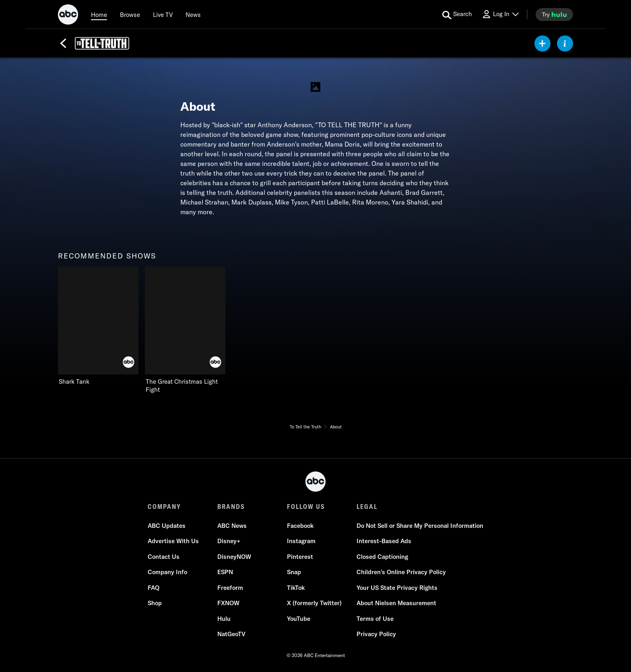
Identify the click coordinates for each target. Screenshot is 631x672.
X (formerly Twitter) (314, 603)
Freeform (230, 588)
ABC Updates (167, 526)
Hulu (224, 619)
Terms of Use (375, 619)
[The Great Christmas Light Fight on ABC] (185, 330)
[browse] (130, 14)
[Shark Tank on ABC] (98, 326)
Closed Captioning (382, 557)
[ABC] (68, 16)
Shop (155, 603)
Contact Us (164, 557)
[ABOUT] (565, 43)
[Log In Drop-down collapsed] (500, 14)
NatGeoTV (231, 634)
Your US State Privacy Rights (397, 588)
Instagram (301, 541)
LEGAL (367, 507)
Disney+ (229, 541)
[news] (193, 14)
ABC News (232, 526)
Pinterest (300, 557)
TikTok (296, 588)
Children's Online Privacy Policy (401, 572)
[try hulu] (554, 14)
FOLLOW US (306, 507)
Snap (294, 572)
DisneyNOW (234, 557)
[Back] (63, 43)
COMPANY (164, 507)
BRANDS (231, 507)
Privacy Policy (376, 634)
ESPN (225, 572)
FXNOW (228, 603)
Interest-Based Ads (384, 541)
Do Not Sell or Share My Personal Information (420, 526)
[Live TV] (163, 14)
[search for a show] (457, 14)
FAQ (154, 588)
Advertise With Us (173, 541)
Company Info (167, 572)
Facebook (300, 526)
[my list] (542, 43)
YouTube (299, 619)
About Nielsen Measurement (396, 603)
